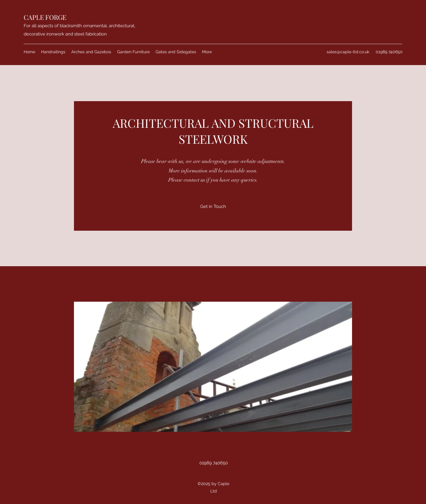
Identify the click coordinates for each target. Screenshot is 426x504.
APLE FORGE (47, 17)
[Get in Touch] (213, 206)
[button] (213, 367)
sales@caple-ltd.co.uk (348, 52)
